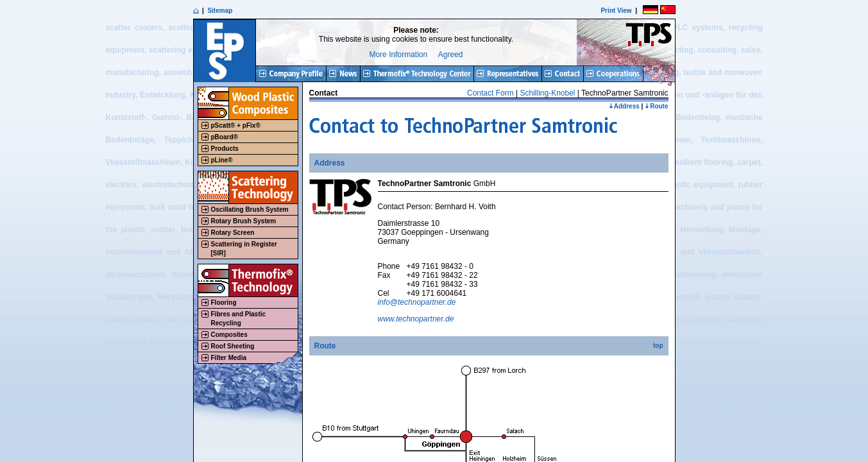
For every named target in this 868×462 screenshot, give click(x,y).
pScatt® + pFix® (236, 125)
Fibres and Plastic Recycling (239, 319)
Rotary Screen (233, 233)
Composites (229, 335)
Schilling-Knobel (547, 93)
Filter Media (229, 358)
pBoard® (225, 137)
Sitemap (220, 11)
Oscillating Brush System (250, 210)
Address (624, 106)
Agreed (451, 55)
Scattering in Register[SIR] (244, 249)
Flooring (224, 303)
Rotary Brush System (244, 221)
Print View (616, 11)
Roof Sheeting (233, 346)
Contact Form (490, 93)
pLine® (222, 160)
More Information (398, 55)
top (658, 346)
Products (225, 149)
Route (656, 106)
